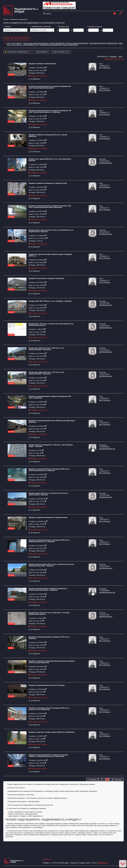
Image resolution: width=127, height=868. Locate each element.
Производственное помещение (103, 43)
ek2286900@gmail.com (107, 449)
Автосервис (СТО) (31, 45)
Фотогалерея (42, 52)
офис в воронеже (70, 45)
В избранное (34, 79)
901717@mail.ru (105, 68)
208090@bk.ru (103, 863)
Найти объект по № (61, 52)
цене (120, 56)
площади (113, 56)
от (58, 30)
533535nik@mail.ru (106, 163)
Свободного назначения (50, 45)
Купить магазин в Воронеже (36, 43)
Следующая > (118, 779)
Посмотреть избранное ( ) (18, 52)
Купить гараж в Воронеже (77, 43)
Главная (6, 19)
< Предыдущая (92, 779)
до (72, 30)
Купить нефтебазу (57, 43)
